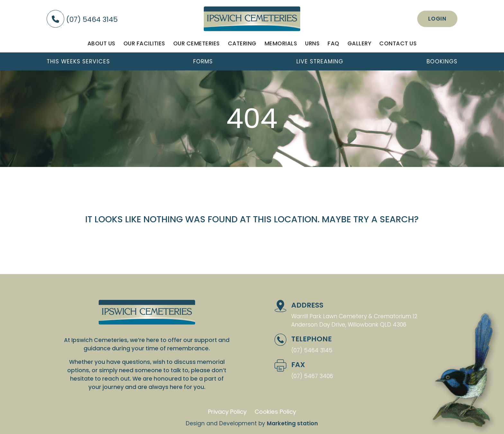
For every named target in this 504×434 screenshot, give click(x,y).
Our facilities (144, 43)
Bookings (442, 61)
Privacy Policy (227, 412)
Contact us (398, 43)
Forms (203, 61)
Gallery (360, 43)
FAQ (333, 43)
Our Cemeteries (197, 43)
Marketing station (292, 423)
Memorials (281, 43)
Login (437, 19)
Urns (312, 43)
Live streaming (320, 61)
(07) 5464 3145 (82, 19)
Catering (242, 43)
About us (101, 43)
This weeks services (78, 61)
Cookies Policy (275, 412)
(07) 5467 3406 (312, 376)
